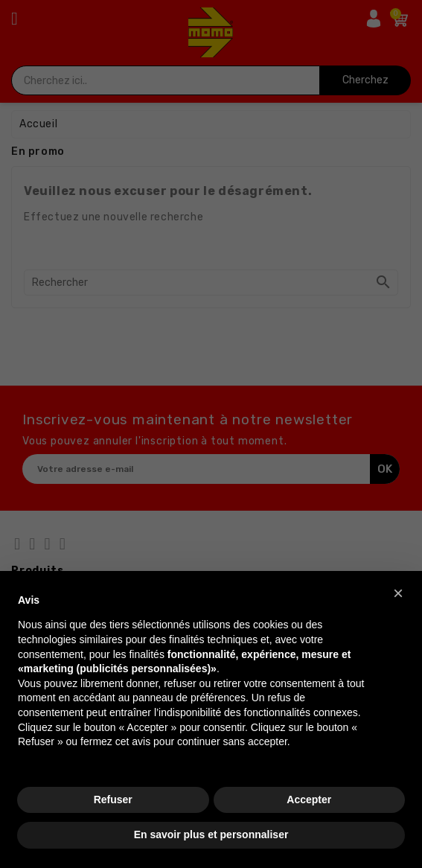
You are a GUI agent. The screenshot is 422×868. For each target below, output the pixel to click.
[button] (398, 593)
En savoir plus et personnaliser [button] (211, 835)
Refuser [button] (113, 800)
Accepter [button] (309, 800)
